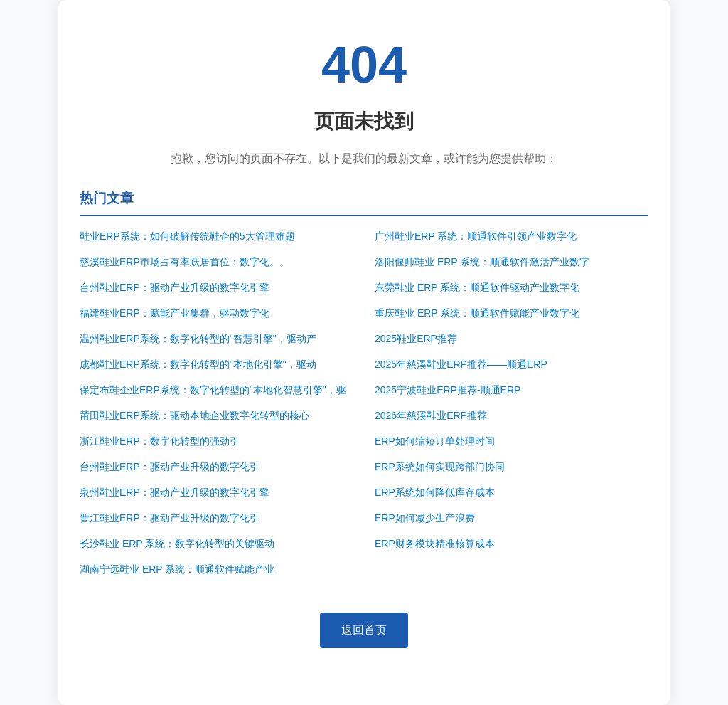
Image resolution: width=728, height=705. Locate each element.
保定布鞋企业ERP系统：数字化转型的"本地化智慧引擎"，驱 (213, 390)
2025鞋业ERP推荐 (416, 339)
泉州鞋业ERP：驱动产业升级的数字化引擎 (175, 492)
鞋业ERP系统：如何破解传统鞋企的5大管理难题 (187, 236)
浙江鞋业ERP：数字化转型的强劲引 (160, 441)
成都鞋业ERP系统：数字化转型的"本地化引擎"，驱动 (198, 364)
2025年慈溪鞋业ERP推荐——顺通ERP (461, 364)
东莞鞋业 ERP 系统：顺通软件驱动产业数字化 (477, 287)
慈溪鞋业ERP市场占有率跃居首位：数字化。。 (184, 262)
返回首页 (364, 630)
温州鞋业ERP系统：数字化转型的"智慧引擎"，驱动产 (198, 339)
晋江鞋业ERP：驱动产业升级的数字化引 (170, 518)
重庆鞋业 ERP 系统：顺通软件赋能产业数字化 (477, 313)
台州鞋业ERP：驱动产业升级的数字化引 (170, 467)
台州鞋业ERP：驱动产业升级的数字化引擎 (175, 287)
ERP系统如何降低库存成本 (435, 492)
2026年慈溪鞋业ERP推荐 (431, 415)
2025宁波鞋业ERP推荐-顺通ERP (448, 390)
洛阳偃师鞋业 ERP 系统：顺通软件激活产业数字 (482, 262)
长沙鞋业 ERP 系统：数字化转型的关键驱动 (177, 544)
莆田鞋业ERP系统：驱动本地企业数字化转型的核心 (194, 415)
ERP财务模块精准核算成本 (435, 544)
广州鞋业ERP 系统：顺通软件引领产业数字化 (476, 236)
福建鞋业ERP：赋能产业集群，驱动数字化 (175, 313)
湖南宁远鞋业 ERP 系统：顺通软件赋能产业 (177, 569)
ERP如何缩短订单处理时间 (435, 441)
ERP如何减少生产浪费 (425, 518)
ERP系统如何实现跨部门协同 (440, 467)
